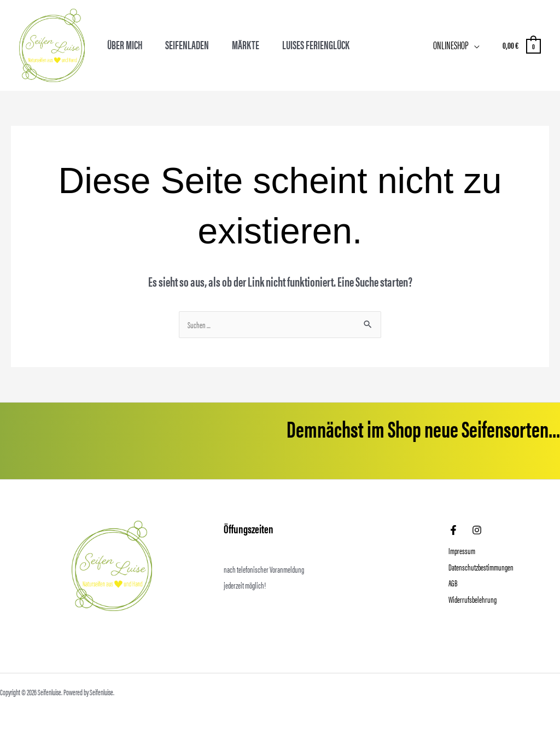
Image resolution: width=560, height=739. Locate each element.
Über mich (125, 45)
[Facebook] (453, 530)
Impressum (462, 551)
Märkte (246, 45)
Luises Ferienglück (316, 45)
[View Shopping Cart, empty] (521, 45)
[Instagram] (477, 530)
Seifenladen (187, 45)
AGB (453, 583)
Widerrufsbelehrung (472, 599)
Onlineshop (451, 45)
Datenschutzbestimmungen (481, 567)
